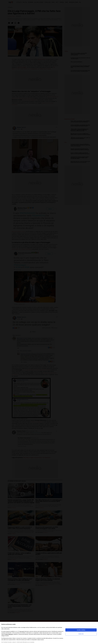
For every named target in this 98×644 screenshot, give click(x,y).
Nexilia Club (81, 634)
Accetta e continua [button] (81, 630)
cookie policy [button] (6, 629)
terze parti (22, 631)
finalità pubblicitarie (9, 634)
